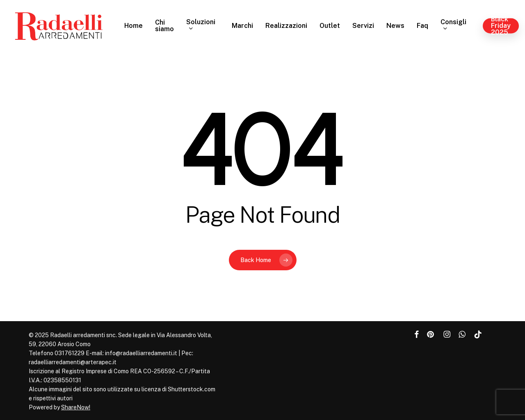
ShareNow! (76, 407)
